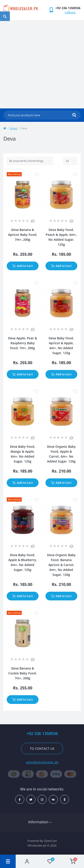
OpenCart (50, 841)
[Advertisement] (42, 64)
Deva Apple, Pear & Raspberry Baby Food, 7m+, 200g (23, 343)
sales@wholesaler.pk (42, 762)
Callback (70, 12)
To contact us (42, 749)
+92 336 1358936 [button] (42, 734)
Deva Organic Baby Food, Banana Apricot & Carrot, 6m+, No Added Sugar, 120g (61, 565)
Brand (14, 128)
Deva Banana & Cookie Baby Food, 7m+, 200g (23, 673)
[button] (68, 8)
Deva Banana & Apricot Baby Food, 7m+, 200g (23, 235)
